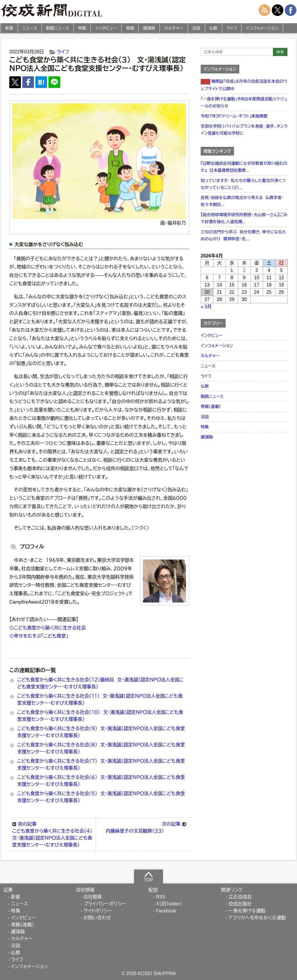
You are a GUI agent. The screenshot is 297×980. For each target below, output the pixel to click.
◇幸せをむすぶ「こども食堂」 (39, 636)
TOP (149, 877)
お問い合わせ (97, 918)
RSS (161, 897)
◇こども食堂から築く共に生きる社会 (48, 628)
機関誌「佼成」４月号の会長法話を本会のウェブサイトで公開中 (244, 85)
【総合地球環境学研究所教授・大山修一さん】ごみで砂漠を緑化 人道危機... (244, 218)
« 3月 (206, 307)
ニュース (30, 28)
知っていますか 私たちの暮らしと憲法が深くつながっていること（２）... (243, 184)
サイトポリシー (98, 911)
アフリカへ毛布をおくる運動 (257, 918)
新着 (9, 28)
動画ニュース (58, 28)
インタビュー (106, 28)
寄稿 (130, 28)
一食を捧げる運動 (247, 911)
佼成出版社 (240, 904)
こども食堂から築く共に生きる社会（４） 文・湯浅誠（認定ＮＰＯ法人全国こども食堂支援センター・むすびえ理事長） (54, 834)
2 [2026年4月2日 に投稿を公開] (244, 270)
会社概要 (93, 897)
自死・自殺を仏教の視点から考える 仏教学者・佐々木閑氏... (242, 201)
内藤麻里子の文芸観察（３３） (146, 827)
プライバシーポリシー (105, 904)
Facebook (166, 911)
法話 (196, 28)
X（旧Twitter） (169, 904)
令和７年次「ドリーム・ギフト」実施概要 (234, 116)
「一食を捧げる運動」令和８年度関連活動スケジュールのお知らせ (244, 102)
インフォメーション (262, 28)
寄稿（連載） (211, 407)
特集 (82, 28)
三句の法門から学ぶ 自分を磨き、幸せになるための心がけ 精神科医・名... (243, 235)
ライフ (232, 28)
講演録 (149, 28)
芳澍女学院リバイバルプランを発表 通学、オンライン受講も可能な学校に (244, 130)
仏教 (213, 28)
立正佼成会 (240, 897)
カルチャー (174, 28)
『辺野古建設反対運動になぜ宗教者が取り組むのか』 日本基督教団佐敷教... (244, 167)
